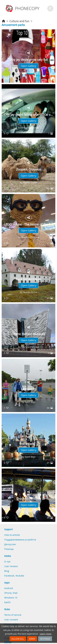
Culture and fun (19, 21)
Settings (45, 639)
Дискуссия (10, 544)
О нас (7, 561)
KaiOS (7, 602)
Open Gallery (29, 66)
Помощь (9, 549)
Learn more (46, 634)
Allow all (18, 639)
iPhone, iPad (11, 593)
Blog (7, 571)
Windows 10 (11, 598)
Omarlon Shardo (30, 73)
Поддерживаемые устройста (20, 540)
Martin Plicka (30, 182)
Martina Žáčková (30, 237)
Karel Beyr (30, 402)
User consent (11, 619)
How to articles (12, 535)
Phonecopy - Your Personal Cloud (23, 8)
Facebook (9, 576)
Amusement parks (13, 25)
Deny (32, 639)
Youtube (20, 576)
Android (9, 588)
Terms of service (13, 615)
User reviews (11, 566)
